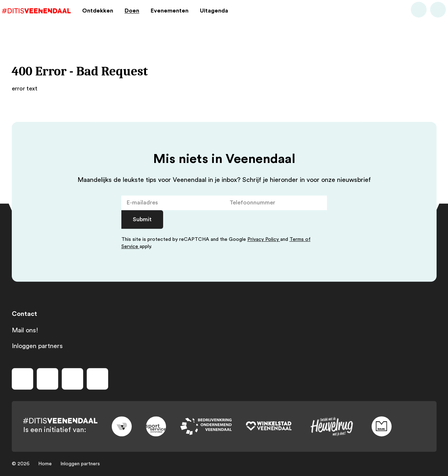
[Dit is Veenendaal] (46, 19)
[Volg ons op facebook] (22, 379)
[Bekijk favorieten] (429, 19)
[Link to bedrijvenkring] (206, 426)
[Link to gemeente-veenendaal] (122, 426)
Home (45, 464)
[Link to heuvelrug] (332, 426)
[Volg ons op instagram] (47, 379)
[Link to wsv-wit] (269, 426)
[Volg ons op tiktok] (97, 379)
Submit (142, 219)
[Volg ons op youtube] (72, 379)
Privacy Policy (264, 239)
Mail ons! (25, 330)
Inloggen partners (37, 346)
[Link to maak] (382, 426)
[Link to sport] (156, 426)
